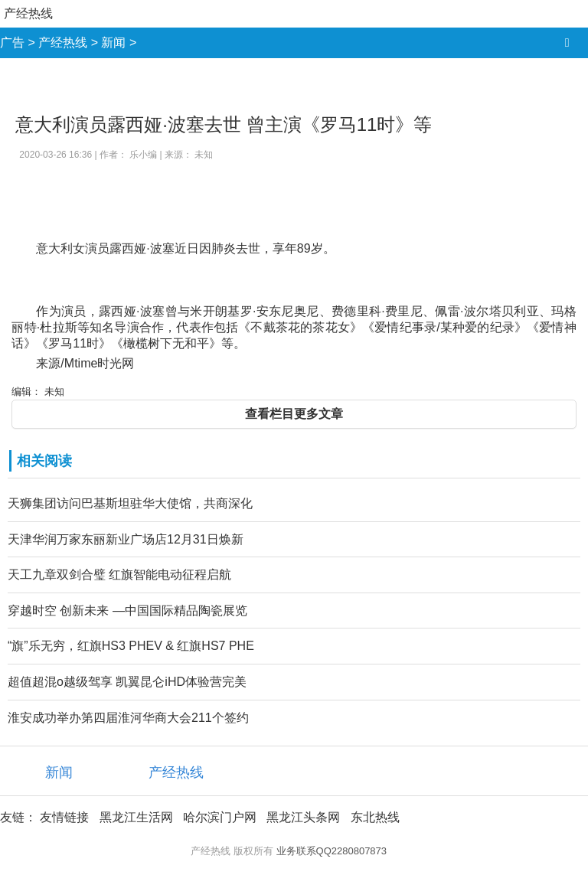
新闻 (113, 42)
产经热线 (28, 13)
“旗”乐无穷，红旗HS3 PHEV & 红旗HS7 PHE (131, 646)
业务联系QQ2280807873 (332, 851)
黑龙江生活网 (136, 817)
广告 (12, 42)
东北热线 (375, 817)
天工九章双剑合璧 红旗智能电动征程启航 (119, 575)
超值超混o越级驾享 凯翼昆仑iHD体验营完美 (127, 682)
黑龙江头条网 (303, 817)
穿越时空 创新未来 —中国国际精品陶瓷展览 (127, 611)
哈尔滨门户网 (220, 817)
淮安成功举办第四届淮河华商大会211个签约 (128, 718)
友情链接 (64, 817)
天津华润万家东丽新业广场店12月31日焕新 (126, 539)
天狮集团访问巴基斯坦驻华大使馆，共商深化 (130, 503)
